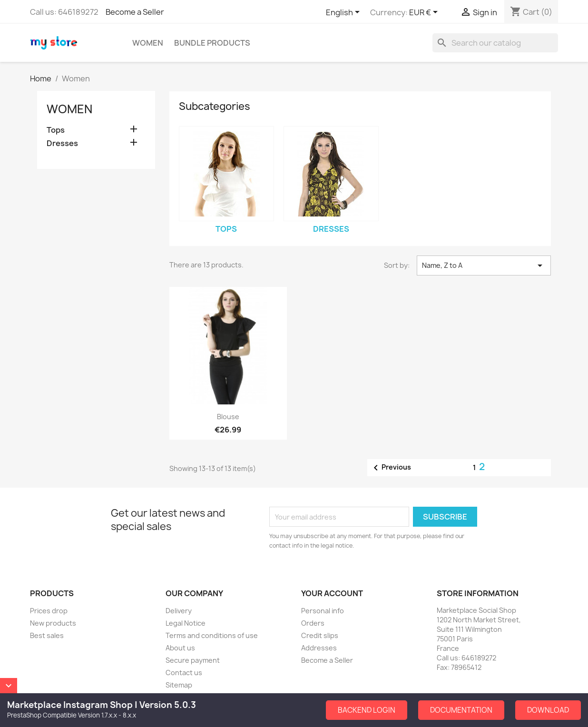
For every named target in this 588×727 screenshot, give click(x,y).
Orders (313, 623)
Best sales (47, 635)
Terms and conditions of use (212, 635)
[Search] (495, 43)
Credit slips (320, 635)
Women (148, 43)
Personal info (323, 611)
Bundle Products (212, 43)
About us (180, 648)
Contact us (184, 673)
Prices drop (49, 611)
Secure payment (193, 660)
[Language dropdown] (344, 13)
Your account (332, 593)
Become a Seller (135, 12)
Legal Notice (186, 623)
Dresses (62, 143)
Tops (56, 130)
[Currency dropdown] (425, 13)
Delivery (179, 611)
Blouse (228, 417)
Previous (391, 468)
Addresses (319, 648)
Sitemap (179, 685)
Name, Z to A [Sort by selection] (484, 265)
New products (53, 623)
